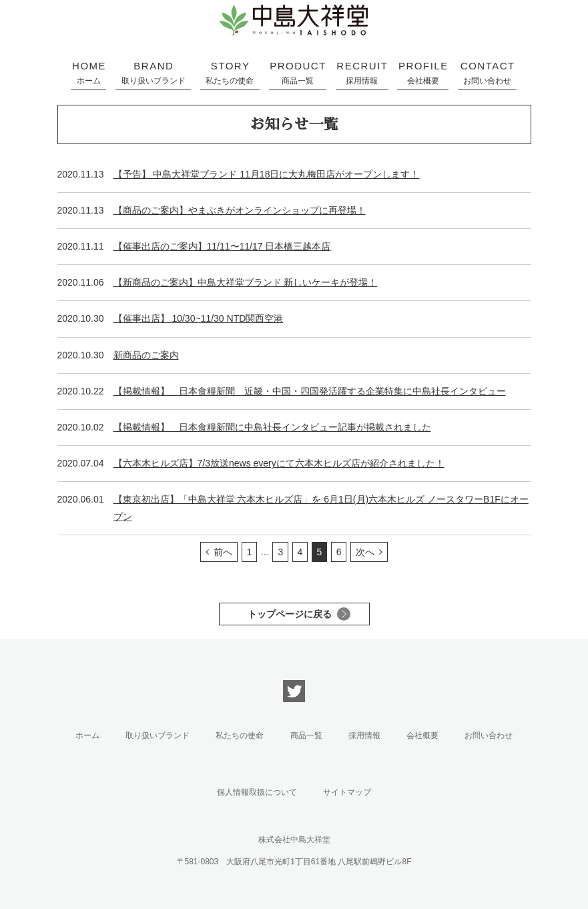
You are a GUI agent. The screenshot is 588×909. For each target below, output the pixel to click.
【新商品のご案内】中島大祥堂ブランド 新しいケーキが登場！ (246, 282)
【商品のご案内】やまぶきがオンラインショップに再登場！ (240, 210)
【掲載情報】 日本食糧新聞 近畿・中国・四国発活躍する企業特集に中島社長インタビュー (310, 391)
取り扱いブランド (158, 735)
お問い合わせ (489, 735)
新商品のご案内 (146, 355)
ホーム (87, 735)
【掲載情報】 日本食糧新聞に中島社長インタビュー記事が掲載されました (272, 427)
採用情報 (364, 735)
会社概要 (422, 735)
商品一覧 (306, 735)
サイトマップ (347, 792)
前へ (223, 552)
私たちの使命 (240, 735)
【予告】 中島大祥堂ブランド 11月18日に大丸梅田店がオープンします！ (267, 174)
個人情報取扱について (257, 792)
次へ (365, 552)
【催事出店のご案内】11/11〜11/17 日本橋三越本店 (222, 246)
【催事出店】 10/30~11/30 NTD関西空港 (199, 318)
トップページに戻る (290, 614)
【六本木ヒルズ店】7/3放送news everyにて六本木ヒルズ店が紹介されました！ (279, 463)
